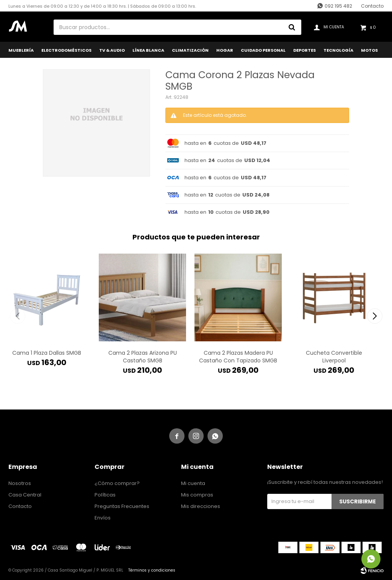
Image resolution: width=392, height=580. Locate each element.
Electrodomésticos (66, 50)
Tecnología (338, 50)
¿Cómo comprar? (117, 483)
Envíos (103, 518)
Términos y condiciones (152, 570)
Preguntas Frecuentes (122, 506)
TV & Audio (112, 50)
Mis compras (197, 495)
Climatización (190, 50)
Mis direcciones (201, 506)
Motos (369, 50)
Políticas (105, 495)
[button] (375, 316)
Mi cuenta (193, 483)
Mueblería (21, 50)
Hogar (225, 50)
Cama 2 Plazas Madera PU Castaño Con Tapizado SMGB (238, 357)
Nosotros (20, 483)
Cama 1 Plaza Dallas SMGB (47, 353)
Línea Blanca (148, 50)
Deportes (305, 50)
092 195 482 (338, 6)
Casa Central (25, 495)
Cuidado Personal (263, 50)
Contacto (372, 6)
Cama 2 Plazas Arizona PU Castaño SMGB (143, 357)
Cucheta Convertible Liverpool (334, 357)
